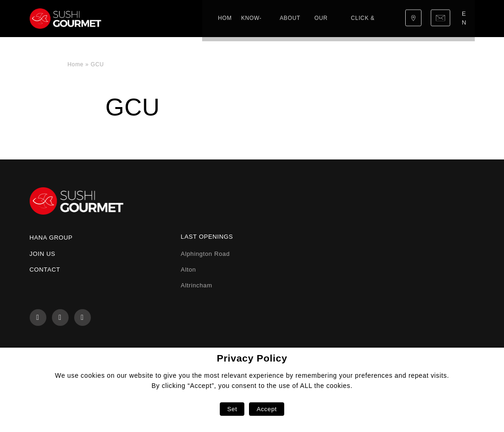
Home (134, 19)
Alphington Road (205, 254)
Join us (43, 254)
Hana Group (51, 238)
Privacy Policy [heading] (252, 358)
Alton (188, 270)
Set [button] (232, 409)
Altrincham (197, 285)
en (464, 18)
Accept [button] (267, 409)
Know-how (167, 19)
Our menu (245, 19)
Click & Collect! (296, 19)
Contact (45, 270)
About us (207, 19)
